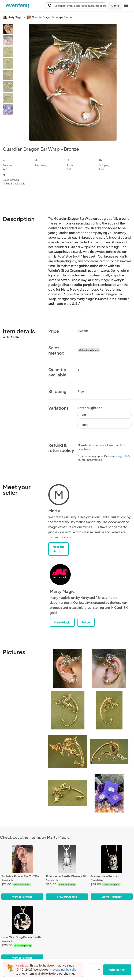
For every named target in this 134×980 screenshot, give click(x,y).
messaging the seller (64, 969)
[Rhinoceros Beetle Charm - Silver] (67, 859)
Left (83, 415)
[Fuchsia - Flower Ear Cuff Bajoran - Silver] (22, 859)
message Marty (121, 456)
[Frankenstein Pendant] (112, 859)
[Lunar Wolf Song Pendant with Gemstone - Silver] (22, 920)
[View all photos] (73, 82)
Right (84, 425)
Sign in (115, 6)
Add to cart (117, 970)
